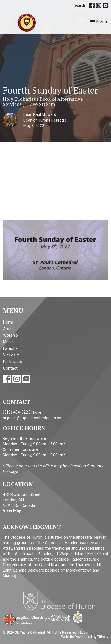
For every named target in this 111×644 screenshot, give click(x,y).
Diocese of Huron (61, 601)
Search (80, 5)
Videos (11, 355)
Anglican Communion (65, 618)
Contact (10, 368)
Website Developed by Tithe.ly (85, 637)
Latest (11, 348)
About (8, 329)
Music (8, 342)
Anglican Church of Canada (23, 618)
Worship (10, 335)
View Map (12, 511)
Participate (13, 362)
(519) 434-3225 (16, 412)
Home (8, 322)
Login (84, 632)
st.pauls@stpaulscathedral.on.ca (32, 418)
